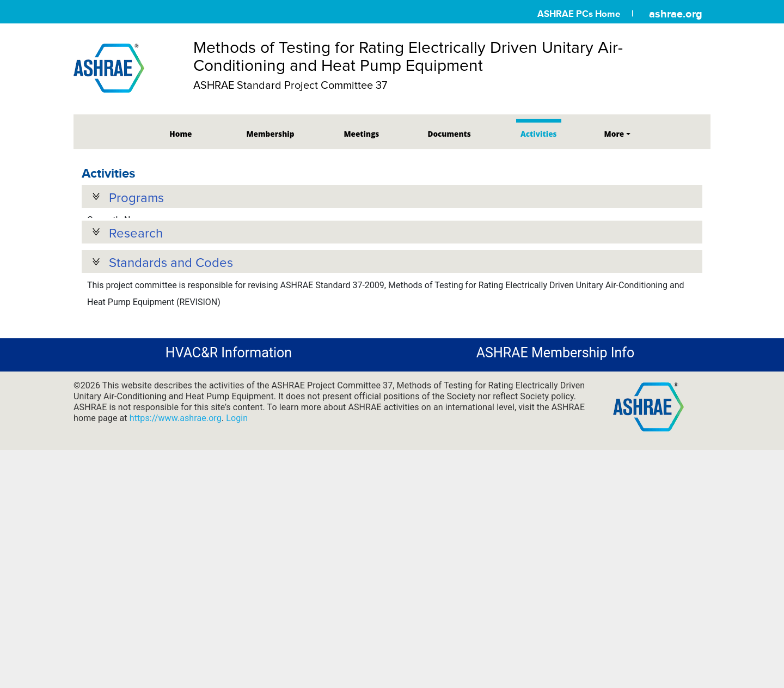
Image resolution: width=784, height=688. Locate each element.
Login (237, 464)
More (614, 134)
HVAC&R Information (229, 399)
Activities (539, 134)
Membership (270, 134)
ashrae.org (676, 14)
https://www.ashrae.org (176, 464)
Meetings (361, 134)
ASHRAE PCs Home (579, 14)
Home (180, 134)
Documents (449, 134)
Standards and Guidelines (151, 374)
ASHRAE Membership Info (555, 399)
